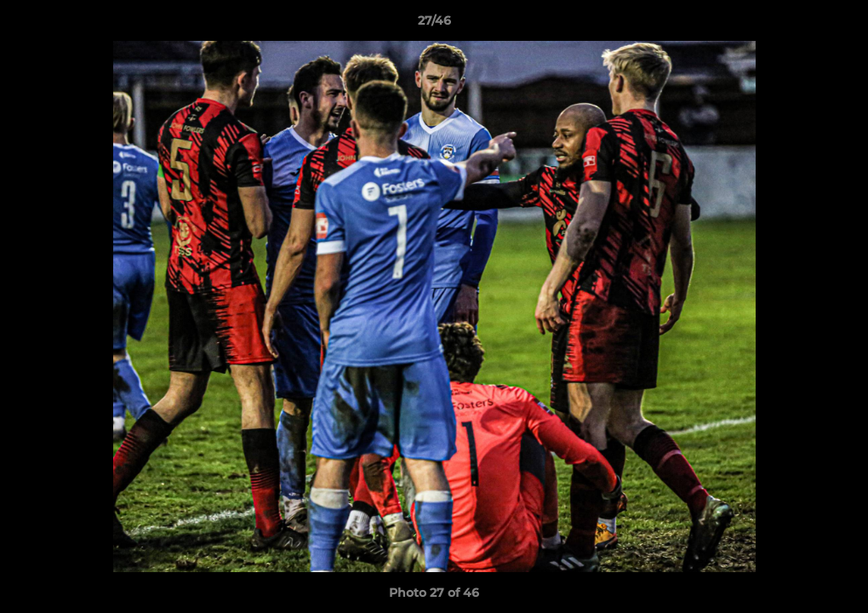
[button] (837, 25)
